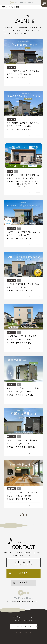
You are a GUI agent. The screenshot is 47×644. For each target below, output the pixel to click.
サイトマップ (29, 617)
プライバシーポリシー (23, 621)
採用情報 (16, 617)
